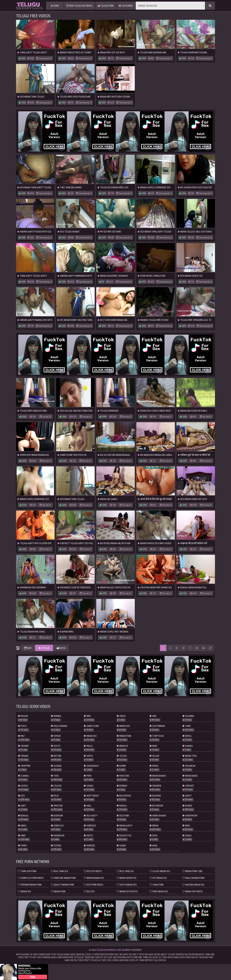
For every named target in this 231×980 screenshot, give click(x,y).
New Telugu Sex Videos (79, 6)
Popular (44, 648)
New (28, 648)
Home (55, 6)
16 (204, 648)
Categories (126, 6)
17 (210, 648)
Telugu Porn (106, 6)
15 (197, 648)
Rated (61, 648)
